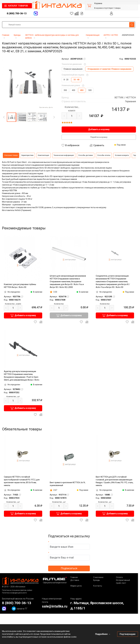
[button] (11, 117)
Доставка (75, 580)
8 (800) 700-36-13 (17, 13)
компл (72, 109)
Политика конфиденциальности (14, 593)
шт (13, 396)
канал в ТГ (20, 609)
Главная (74, 577)
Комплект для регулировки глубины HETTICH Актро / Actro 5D (20, 286)
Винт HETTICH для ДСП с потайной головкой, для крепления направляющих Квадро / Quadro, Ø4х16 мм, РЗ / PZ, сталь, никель (115, 481)
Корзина (98, 3)
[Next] (54, 117)
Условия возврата (122, 155)
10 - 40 (76, 80)
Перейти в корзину (99, 137)
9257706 (13, 190)
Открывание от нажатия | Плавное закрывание (109, 69)
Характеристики (27, 155)
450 (82, 90)
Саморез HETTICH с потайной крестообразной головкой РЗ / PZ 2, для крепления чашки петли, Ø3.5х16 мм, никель (22, 481)
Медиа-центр (76, 586)
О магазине (98, 577)
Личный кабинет (112, 13)
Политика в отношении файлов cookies (17, 590)
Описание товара (11, 155)
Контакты (98, 586)
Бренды (97, 580)
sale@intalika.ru (55, 606)
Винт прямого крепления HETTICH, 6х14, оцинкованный (68, 484)
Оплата (119, 577)
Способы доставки (86, 155)
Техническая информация (64, 155)
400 (74, 90)
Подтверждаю (128, 634)
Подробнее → (103, 634)
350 (65, 90)
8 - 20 (66, 80)
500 (90, 90)
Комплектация (43, 155)
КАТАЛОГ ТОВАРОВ (18, 6)
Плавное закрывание (73, 69)
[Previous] (4, 117)
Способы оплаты (104, 155)
